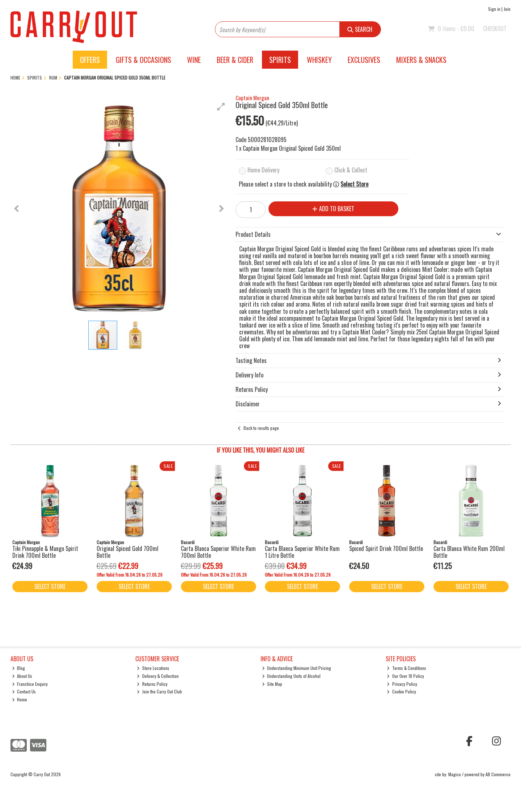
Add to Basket (333, 209)
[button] (221, 107)
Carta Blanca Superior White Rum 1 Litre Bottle (302, 552)
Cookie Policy (401, 691)
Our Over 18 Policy (405, 676)
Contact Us (24, 691)
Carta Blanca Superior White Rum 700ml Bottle (218, 552)
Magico (455, 774)
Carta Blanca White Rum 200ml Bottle (469, 552)
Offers (90, 60)
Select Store (354, 184)
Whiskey (319, 60)
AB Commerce (498, 774)
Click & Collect (351, 170)
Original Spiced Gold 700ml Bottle (128, 552)
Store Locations (153, 668)
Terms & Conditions (406, 668)
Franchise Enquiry (30, 684)
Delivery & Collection (158, 676)
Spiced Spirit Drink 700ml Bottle (386, 548)
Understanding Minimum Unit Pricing (297, 668)
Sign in (494, 9)
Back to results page (261, 428)
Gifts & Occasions (143, 60)
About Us (22, 676)
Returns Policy (152, 684)
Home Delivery (263, 170)
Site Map (272, 684)
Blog (19, 668)
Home (20, 699)
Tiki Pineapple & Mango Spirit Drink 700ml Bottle (45, 552)
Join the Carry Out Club (159, 691)
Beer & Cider (235, 60)
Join (507, 9)
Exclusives (364, 60)
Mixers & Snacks (421, 60)
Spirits (280, 60)
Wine (194, 60)
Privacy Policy (402, 684)
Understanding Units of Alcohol (291, 676)
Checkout (495, 29)
